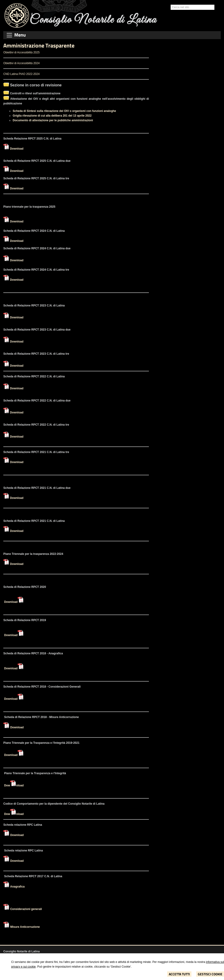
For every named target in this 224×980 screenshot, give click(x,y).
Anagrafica (17, 887)
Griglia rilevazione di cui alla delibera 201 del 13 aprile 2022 (52, 116)
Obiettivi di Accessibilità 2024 (21, 63)
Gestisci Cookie (210, 974)
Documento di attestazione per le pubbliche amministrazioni (53, 120)
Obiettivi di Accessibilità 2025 (21, 52)
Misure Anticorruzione (25, 927)
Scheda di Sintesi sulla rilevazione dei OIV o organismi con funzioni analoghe (64, 111)
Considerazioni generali (26, 909)
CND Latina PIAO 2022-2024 (21, 74)
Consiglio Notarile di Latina (93, 20)
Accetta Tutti (179, 974)
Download (17, 149)
